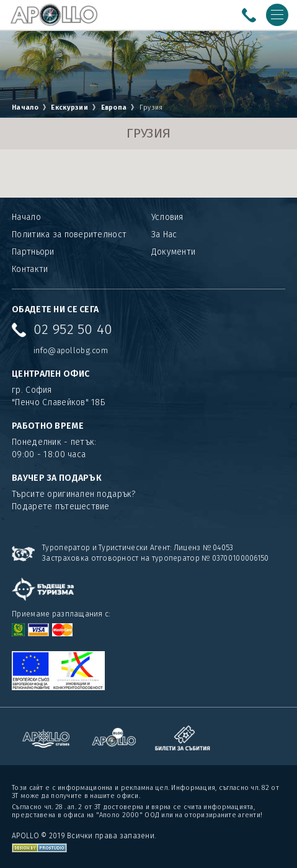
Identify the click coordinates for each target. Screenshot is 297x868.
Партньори (33, 252)
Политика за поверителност (69, 235)
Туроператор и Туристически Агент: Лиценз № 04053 (138, 548)
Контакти (30, 269)
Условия (167, 217)
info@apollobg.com (71, 350)
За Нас (164, 235)
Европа (114, 107)
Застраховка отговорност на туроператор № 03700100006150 (155, 558)
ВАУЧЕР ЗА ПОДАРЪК (57, 478)
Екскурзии (70, 107)
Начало (25, 107)
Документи (174, 252)
